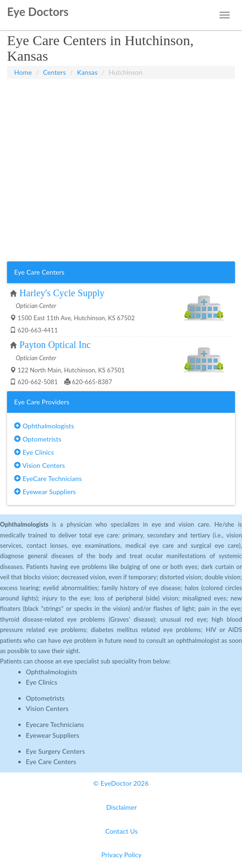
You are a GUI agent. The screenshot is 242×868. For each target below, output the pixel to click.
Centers (55, 72)
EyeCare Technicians (48, 478)
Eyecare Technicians (55, 724)
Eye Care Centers (51, 761)
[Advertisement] (121, 103)
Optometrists (38, 439)
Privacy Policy (122, 855)
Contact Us (121, 831)
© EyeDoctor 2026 (121, 783)
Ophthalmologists (44, 426)
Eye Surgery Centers (55, 751)
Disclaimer (121, 807)
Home (23, 72)
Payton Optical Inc (55, 345)
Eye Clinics (34, 452)
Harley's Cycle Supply (62, 293)
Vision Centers (39, 465)
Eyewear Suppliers (45, 492)
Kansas (87, 72)
